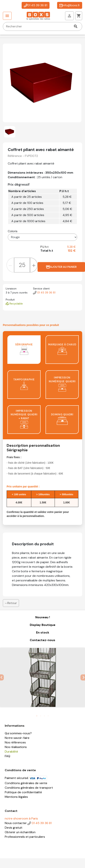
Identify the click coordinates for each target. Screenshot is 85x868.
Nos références (15, 742)
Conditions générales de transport (29, 788)
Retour (11, 603)
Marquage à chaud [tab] (62, 349)
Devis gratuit (14, 828)
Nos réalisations (16, 747)
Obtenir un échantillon (20, 832)
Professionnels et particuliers (25, 837)
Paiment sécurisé (26, 778)
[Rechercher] (42, 26)
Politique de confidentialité (23, 792)
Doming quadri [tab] (62, 419)
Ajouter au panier (61, 267)
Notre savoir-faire (17, 738)
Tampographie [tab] (24, 384)
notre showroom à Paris (21, 818)
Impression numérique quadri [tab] (62, 384)
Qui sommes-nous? (18, 733)
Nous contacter (16, 823)
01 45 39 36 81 (36, 5)
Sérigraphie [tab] (24, 349)
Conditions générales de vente (26, 783)
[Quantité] (22, 265)
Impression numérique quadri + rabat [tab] (24, 419)
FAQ (7, 756)
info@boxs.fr (70, 5)
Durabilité (11, 752)
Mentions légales (16, 797)
